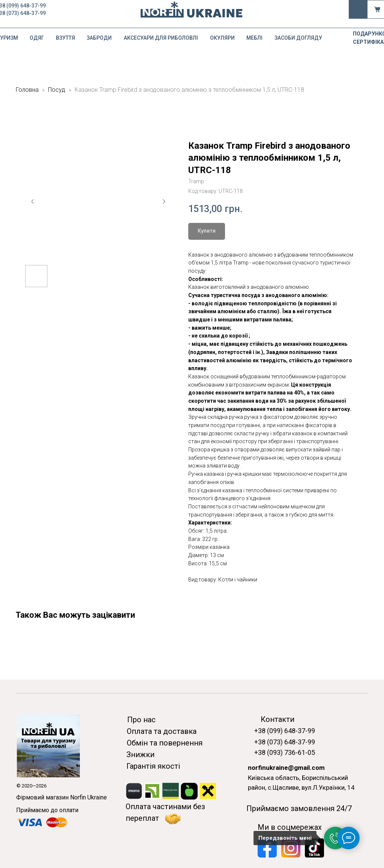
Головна (27, 90)
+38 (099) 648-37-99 (285, 731)
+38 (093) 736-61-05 (285, 752)
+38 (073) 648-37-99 (285, 742)
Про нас (141, 720)
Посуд (57, 90)
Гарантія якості (153, 766)
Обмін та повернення (165, 743)
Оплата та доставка (162, 731)
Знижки (140, 754)
